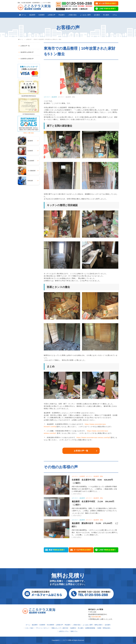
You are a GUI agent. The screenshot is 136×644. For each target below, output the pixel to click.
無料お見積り (99, 625)
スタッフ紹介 (29, 628)
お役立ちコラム (64, 631)
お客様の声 (52, 15)
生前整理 (41, 15)
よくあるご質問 (85, 15)
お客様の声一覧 (81, 451)
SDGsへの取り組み (29, 132)
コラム (115, 15)
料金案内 (62, 15)
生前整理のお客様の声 (27, 59)
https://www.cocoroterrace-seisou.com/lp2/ (94, 438)
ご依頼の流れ (72, 15)
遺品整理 (32, 15)
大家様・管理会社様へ (104, 628)
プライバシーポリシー (43, 628)
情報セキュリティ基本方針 (60, 628)
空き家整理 (50, 625)
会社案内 (97, 15)
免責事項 (73, 628)
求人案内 (106, 15)
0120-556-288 (96, 617)
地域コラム (74, 631)
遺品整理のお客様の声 (27, 52)
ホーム (22, 15)
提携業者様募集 (90, 628)
